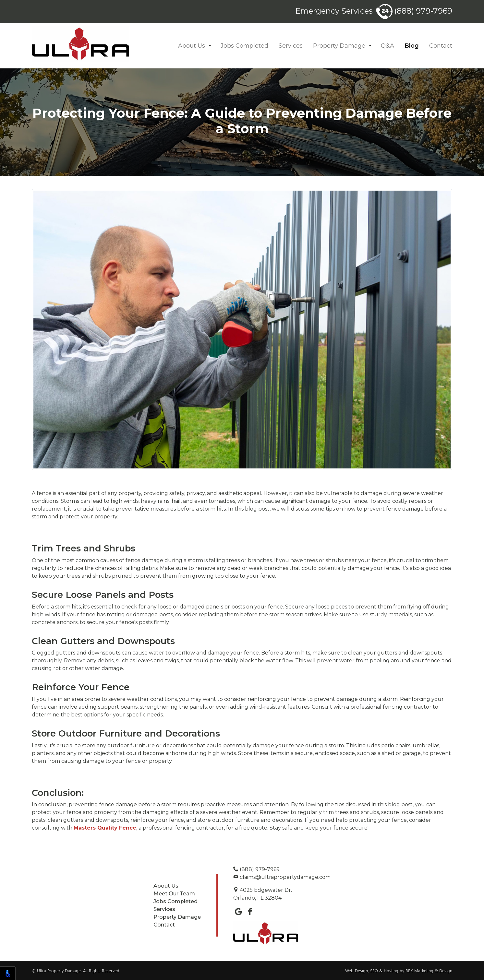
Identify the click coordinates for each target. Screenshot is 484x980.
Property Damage (339, 46)
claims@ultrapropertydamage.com (282, 877)
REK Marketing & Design (429, 970)
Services (291, 46)
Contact (441, 46)
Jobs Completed (244, 46)
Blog (412, 46)
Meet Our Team (174, 894)
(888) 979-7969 (414, 11)
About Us (192, 46)
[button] (210, 46)
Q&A (387, 46)
